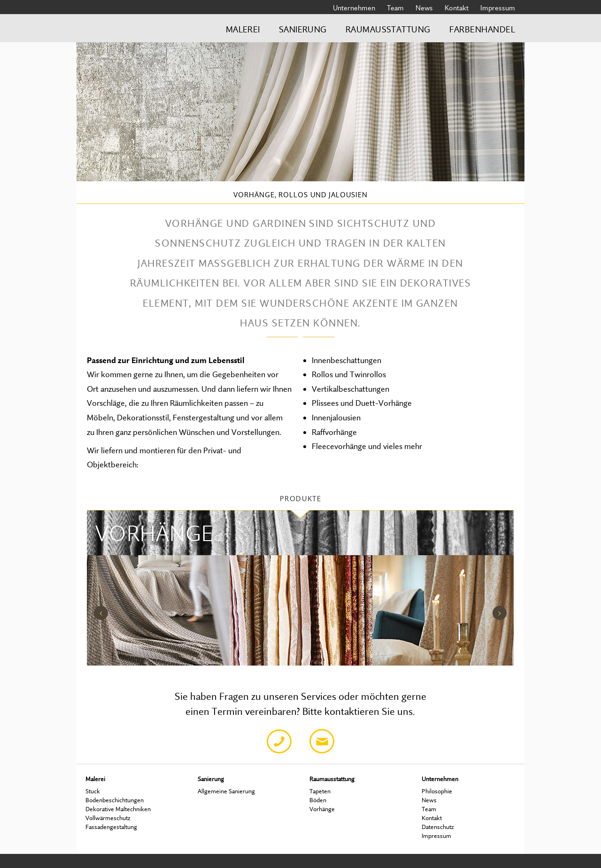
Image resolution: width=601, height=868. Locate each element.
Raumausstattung (388, 29)
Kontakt (457, 8)
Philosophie (437, 791)
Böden (318, 800)
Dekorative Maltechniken (118, 809)
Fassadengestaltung (111, 827)
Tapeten (320, 791)
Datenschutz (438, 827)
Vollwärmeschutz (108, 818)
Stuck (93, 791)
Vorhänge (322, 809)
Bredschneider (130, 32)
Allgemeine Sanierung (226, 791)
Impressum (498, 8)
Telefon (279, 741)
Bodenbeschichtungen (115, 800)
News (424, 8)
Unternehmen (354, 8)
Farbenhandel (482, 29)
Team (395, 8)
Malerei (243, 29)
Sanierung (303, 29)
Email (322, 741)
